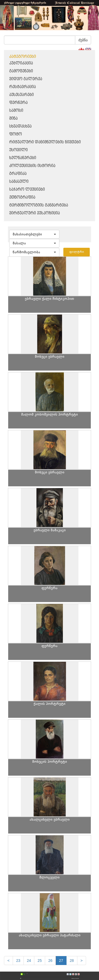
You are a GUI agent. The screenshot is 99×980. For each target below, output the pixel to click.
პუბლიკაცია (21, 63)
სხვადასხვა (20, 126)
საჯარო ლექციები (27, 190)
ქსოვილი (18, 150)
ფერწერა (18, 103)
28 (72, 961)
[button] (34, 234)
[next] (82, 961)
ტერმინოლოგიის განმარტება (39, 205)
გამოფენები (21, 71)
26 (50, 961)
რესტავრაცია (23, 87)
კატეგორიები (23, 57)
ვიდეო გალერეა (26, 79)
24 (29, 961)
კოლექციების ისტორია (32, 166)
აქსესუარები (22, 95)
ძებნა (83, 40)
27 (61, 961)
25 (40, 961)
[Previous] (8, 961)
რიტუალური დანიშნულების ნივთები (45, 142)
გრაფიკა (18, 174)
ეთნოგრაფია (22, 197)
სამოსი (16, 111)
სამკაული (19, 182)
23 (18, 961)
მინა (13, 118)
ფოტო (16, 134)
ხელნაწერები (23, 158)
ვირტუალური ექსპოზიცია (35, 213)
